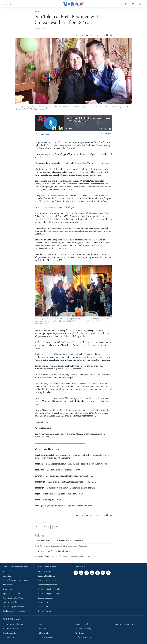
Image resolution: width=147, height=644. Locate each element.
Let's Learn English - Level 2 (49, 594)
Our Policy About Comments (14, 611)
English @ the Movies (47, 576)
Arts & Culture (8, 638)
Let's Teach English (46, 598)
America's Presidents (11, 629)
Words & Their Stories (83, 638)
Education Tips (45, 633)
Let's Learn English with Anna (50, 585)
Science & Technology (83, 629)
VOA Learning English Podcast (122, 624)
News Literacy (44, 602)
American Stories (10, 633)
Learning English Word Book (14, 607)
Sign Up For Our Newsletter (14, 594)
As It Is (38, 12)
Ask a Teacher (44, 629)
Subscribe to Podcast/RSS (13, 598)
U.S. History (79, 633)
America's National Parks (13, 624)
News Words (43, 607)
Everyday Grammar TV (47, 581)
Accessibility (8, 585)
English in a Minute (46, 572)
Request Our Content (11, 589)
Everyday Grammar (46, 638)
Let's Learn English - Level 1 (49, 589)
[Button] (79, 35)
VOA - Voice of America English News (83, 121)
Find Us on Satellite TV (12, 602)
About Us (6, 572)
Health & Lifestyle (82, 624)
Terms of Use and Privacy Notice (15, 581)
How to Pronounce (45, 611)
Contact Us (7, 576)
